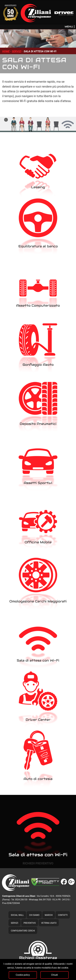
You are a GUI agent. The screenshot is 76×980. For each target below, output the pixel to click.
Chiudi (54, 975)
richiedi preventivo (38, 863)
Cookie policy (23, 975)
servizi (17, 51)
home (6, 51)
